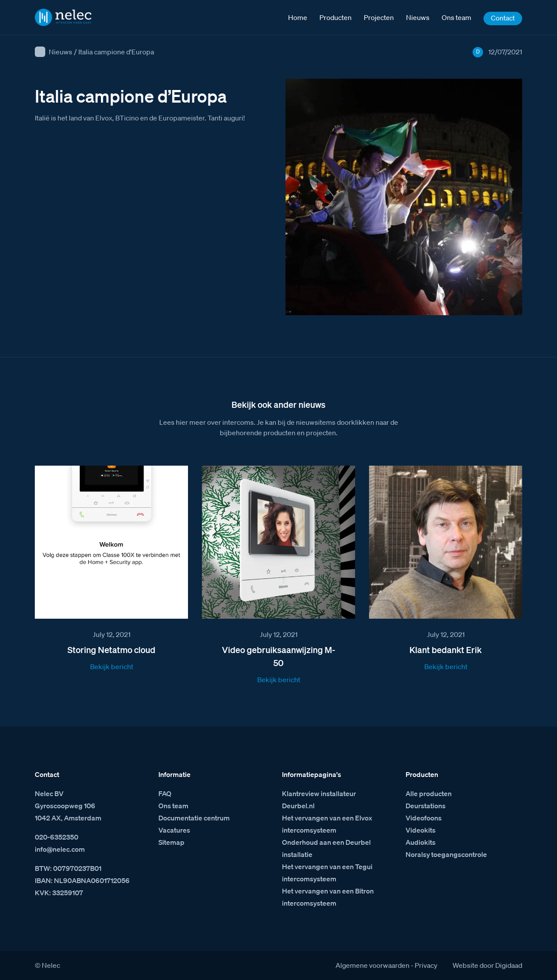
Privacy (426, 965)
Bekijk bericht (112, 667)
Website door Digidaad (487, 965)
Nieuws (60, 52)
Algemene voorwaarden (372, 965)
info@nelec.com (60, 849)
